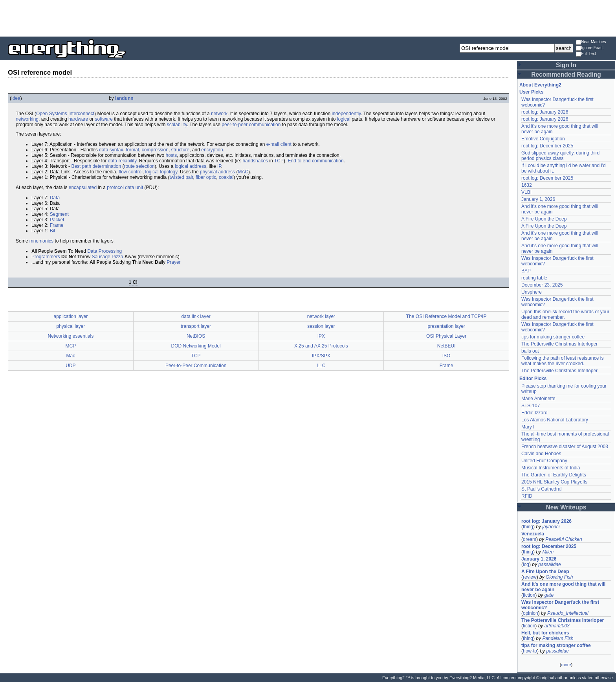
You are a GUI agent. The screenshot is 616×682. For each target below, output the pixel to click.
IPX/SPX (321, 356)
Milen (548, 552)
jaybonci (551, 527)
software (104, 119)
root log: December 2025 (547, 146)
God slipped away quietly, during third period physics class (560, 156)
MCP (71, 346)
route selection (139, 166)
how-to (530, 651)
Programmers (46, 257)
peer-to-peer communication (251, 125)
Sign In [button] (566, 65)
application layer (71, 316)
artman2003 (557, 626)
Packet (57, 220)
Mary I (528, 427)
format (132, 150)
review (530, 577)
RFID (527, 496)
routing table (534, 278)
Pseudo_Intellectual (568, 613)
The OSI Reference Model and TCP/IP (446, 316)
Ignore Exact (590, 48)
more (566, 665)
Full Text (586, 54)
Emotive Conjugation (543, 139)
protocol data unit (125, 188)
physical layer (71, 326)
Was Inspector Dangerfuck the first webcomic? (560, 605)
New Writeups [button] (566, 507)
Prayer (173, 262)
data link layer (196, 316)
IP (219, 166)
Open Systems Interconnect (65, 114)
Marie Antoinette (538, 399)
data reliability (122, 161)
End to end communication (316, 161)
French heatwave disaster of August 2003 (565, 447)
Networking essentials (71, 336)
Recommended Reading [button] (566, 74)
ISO (446, 356)
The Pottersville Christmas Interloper (559, 344)
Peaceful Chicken (564, 539)
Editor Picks (533, 379)
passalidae (549, 564)
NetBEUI (446, 346)
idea (16, 98)
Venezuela (533, 534)
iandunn (124, 98)
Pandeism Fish (558, 638)
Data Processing (104, 251)
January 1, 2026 (538, 199)
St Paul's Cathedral (541, 489)
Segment (59, 214)
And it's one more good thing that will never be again (563, 587)
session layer (321, 326)
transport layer (196, 326)
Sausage (101, 257)
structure (181, 150)
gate (549, 595)
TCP (279, 161)
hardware (78, 119)
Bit (53, 231)
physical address (217, 172)
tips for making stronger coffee (553, 337)
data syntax (111, 150)
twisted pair (181, 177)
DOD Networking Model (196, 346)
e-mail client (279, 144)
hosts (171, 155)
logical (344, 119)
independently (346, 114)
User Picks (531, 92)
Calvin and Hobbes (541, 454)
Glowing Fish (559, 577)
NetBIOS (196, 336)
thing (528, 527)
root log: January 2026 (545, 112)
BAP (526, 271)
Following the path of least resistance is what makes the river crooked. (562, 361)
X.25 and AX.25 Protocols (321, 346)
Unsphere (532, 292)
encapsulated (83, 188)
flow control (131, 172)
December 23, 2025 (542, 285)
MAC (243, 172)
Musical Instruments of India (551, 468)
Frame (57, 225)
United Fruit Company (544, 461)
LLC (321, 366)
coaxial (226, 177)
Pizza (117, 257)
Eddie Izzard (534, 413)
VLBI (526, 192)
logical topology (161, 172)
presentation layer (446, 326)
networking (27, 119)
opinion (531, 613)
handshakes (255, 161)
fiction (529, 595)
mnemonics (41, 241)
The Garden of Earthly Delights (554, 475)
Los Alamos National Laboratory (555, 420)
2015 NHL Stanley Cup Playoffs (554, 482)
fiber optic (206, 177)
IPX (321, 336)
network (219, 114)
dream (530, 539)
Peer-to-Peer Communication (196, 366)
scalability (177, 125)
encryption (212, 150)
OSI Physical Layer (446, 336)
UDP (71, 366)
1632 (527, 185)
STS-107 (531, 406)
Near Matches (591, 42)
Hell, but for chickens (545, 633)
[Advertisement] (308, 18)
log (526, 564)
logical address (191, 166)
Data (55, 198)
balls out (530, 351)
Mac (71, 356)
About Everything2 (540, 85)
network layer (321, 316)
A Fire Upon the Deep (544, 219)
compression (155, 150)
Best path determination (96, 166)
